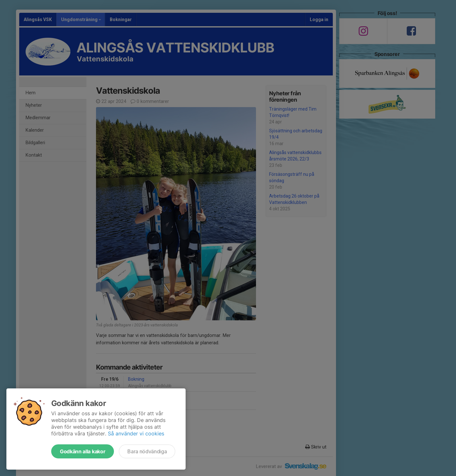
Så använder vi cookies (136, 433)
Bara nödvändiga (147, 451)
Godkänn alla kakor (83, 451)
